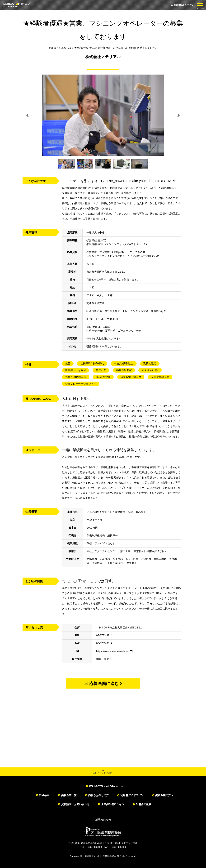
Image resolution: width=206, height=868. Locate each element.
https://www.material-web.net (113, 651)
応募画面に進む (103, 684)
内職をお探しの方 (98, 795)
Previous (27, 115)
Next (179, 115)
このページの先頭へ (103, 772)
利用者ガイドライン (132, 795)
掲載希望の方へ (164, 795)
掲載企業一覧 (69, 795)
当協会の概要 (144, 804)
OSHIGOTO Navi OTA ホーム (106, 786)
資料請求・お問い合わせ (75, 804)
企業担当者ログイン (182, 5)
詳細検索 (44, 795)
